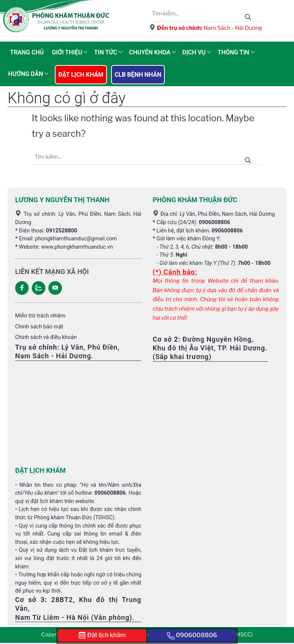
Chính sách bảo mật (39, 327)
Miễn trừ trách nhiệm (40, 316)
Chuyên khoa (150, 52)
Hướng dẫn (26, 74)
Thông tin (234, 52)
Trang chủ (27, 52)
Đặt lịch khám (81, 75)
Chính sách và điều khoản (46, 337)
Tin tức (106, 52)
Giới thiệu (67, 52)
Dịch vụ (194, 52)
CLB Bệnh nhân (138, 75)
